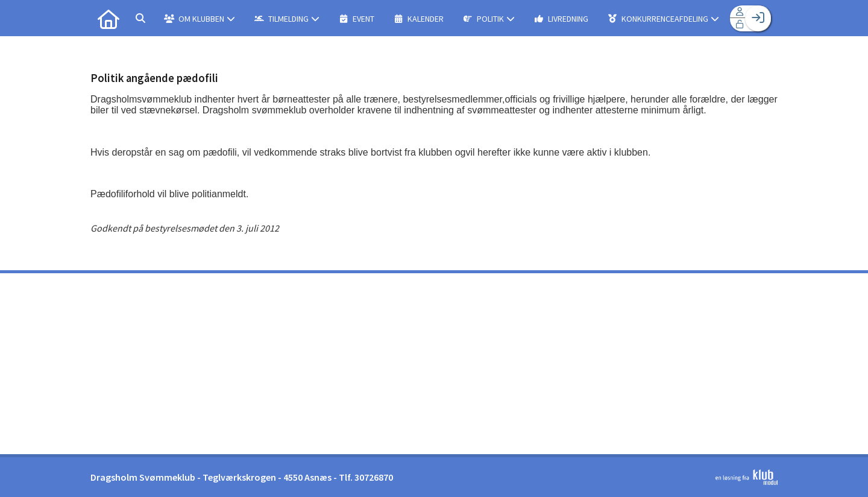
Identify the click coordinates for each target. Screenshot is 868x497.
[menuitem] (108, 18)
